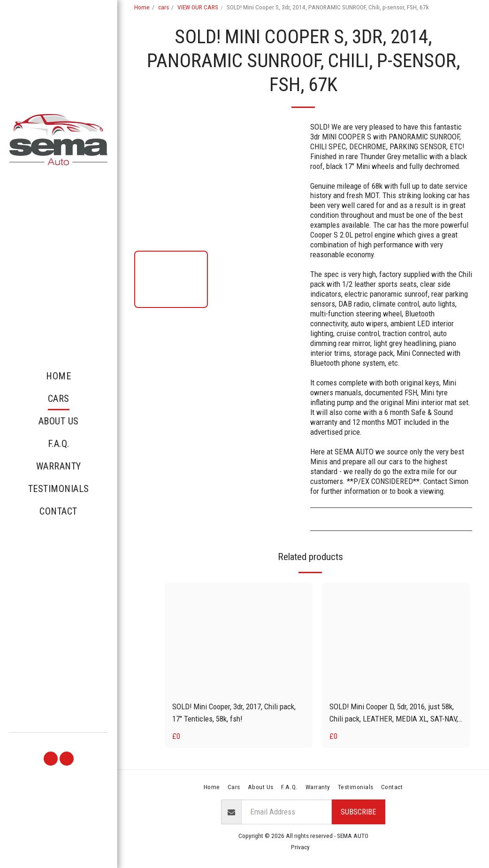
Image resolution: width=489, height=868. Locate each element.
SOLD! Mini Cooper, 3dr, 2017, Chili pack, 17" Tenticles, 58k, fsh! (234, 712)
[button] (51, 759)
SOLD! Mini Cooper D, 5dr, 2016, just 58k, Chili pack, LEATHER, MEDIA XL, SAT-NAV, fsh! (394, 713)
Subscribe (359, 812)
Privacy (300, 847)
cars (164, 7)
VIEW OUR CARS (198, 7)
